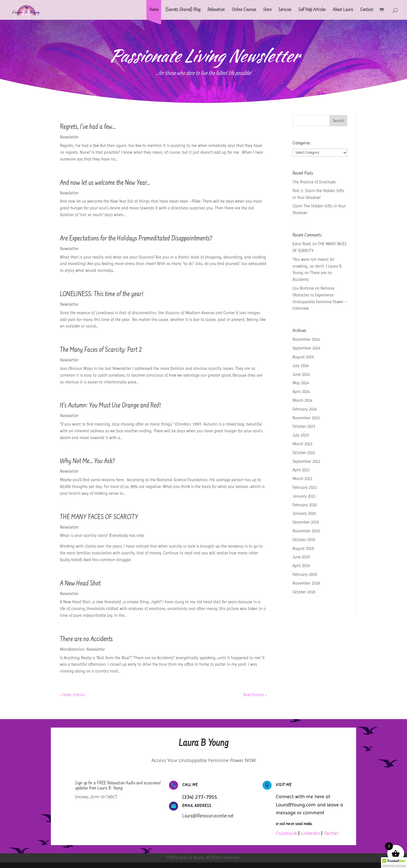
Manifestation (72, 649)
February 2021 (305, 487)
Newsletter (69, 137)
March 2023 (302, 444)
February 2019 (305, 574)
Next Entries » (255, 695)
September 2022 (306, 461)
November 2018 (306, 583)
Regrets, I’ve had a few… (88, 127)
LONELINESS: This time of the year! (102, 295)
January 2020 (304, 513)
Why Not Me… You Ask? (87, 462)
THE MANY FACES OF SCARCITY (99, 518)
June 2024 (301, 374)
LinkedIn (310, 833)
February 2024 (305, 409)
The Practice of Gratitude (314, 182)
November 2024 (306, 339)
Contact (367, 10)
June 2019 (301, 557)
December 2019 (306, 522)
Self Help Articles (312, 10)
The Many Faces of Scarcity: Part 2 (101, 350)
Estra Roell (302, 244)
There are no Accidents (86, 640)
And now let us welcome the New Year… (105, 183)
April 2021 (301, 470)
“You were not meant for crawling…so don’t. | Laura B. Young (317, 266)
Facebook (286, 833)
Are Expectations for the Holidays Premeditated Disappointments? (136, 239)
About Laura (343, 10)
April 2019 (301, 566)
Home (154, 10)
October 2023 (304, 426)
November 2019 (306, 531)
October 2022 (304, 453)
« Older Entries (72, 695)
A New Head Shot (80, 584)
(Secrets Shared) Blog (183, 10)
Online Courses (244, 10)
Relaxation (216, 10)
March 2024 (302, 400)
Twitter (331, 833)
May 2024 (301, 383)
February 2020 (305, 505)
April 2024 (301, 392)
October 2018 (304, 592)
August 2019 (303, 548)
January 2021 (304, 496)
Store (267, 10)
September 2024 (306, 348)
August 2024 (303, 357)
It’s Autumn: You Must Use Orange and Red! (110, 406)
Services (285, 10)
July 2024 (301, 366)
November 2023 (306, 418)
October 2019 (304, 540)
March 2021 (302, 479)
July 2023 (301, 435)
